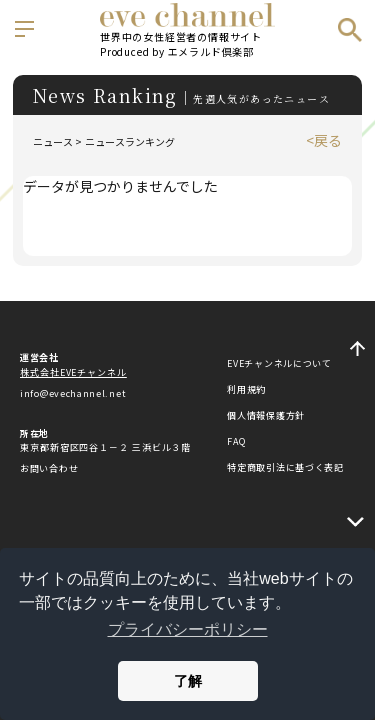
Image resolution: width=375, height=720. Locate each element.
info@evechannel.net (73, 393)
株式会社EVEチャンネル (73, 372)
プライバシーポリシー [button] (188, 629)
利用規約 (246, 389)
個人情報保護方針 (266, 415)
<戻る (324, 140)
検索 (350, 30)
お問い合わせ (49, 468)
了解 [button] (188, 681)
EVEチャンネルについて (279, 363)
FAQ (236, 441)
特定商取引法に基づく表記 (285, 467)
